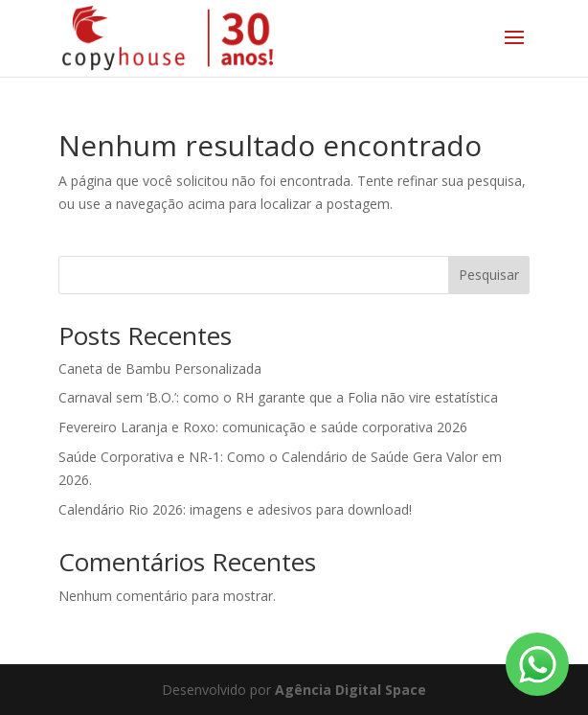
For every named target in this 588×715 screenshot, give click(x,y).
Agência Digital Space (351, 690)
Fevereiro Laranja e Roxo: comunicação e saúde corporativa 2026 (263, 427)
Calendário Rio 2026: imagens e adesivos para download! (235, 509)
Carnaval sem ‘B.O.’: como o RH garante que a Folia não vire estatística (278, 397)
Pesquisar (489, 275)
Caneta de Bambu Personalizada (160, 369)
